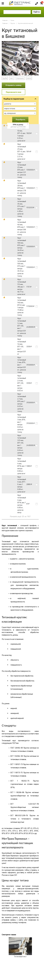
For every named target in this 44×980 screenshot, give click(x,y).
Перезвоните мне (14, 92)
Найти (37, 12)
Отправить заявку (13, 85)
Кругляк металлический (25, 23)
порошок (20, 78)
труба (5, 78)
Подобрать (21, 119)
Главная (5, 20)
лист (12, 78)
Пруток (13, 23)
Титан (12, 20)
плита (29, 78)
